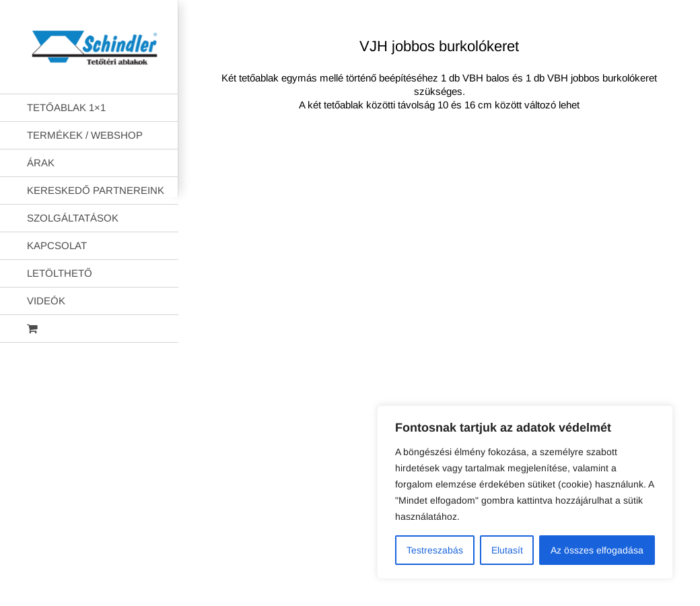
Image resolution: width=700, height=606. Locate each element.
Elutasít (507, 550)
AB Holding (535, 176)
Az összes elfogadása (597, 550)
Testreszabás (435, 550)
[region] (525, 492)
